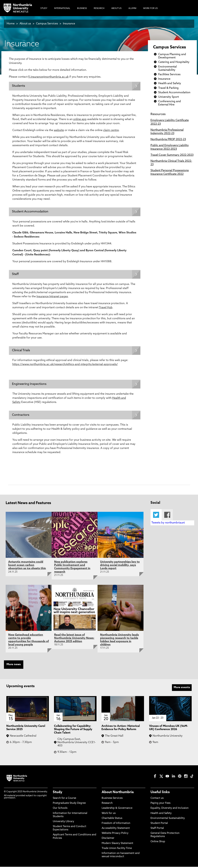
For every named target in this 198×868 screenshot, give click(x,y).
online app (80, 120)
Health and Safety (170, 83)
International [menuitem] (62, 8)
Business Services (112, 799)
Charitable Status (112, 819)
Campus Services (47, 24)
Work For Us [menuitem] (150, 8)
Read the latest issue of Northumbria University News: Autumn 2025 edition (74, 639)
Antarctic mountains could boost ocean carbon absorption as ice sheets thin (27, 566)
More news (14, 666)
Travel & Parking (168, 88)
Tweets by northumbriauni (168, 524)
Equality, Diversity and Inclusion (170, 809)
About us (25, 24)
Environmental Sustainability (168, 819)
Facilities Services (169, 75)
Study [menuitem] (44, 8)
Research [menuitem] (99, 8)
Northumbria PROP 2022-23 (168, 139)
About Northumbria (118, 793)
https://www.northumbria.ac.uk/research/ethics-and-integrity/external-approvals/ (65, 365)
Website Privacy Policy (115, 834)
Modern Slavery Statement (117, 845)
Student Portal (159, 824)
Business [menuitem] (82, 8)
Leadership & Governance (117, 809)
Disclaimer (108, 839)
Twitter (156, 516)
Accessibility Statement (116, 829)
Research (107, 804)
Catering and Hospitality (174, 62)
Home (11, 24)
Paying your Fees (160, 804)
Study (58, 793)
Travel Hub (106, 308)
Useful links (160, 793)
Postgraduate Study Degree (69, 804)
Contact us (157, 799)
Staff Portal (157, 829)
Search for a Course (64, 799)
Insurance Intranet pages (52, 297)
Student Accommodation (174, 93)
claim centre (111, 131)
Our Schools (60, 809)
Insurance (69, 24)
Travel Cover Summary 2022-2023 (172, 155)
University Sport (169, 97)
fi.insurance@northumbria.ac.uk (48, 77)
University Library (63, 823)
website (59, 131)
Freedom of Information (116, 824)
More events (182, 689)
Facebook (167, 516)
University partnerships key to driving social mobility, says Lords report (120, 566)
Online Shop (158, 843)
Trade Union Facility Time (117, 850)
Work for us (109, 814)
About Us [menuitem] (116, 8)
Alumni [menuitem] (132, 8)
